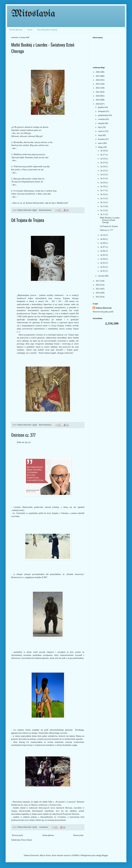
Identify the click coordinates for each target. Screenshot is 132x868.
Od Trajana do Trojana (28, 220)
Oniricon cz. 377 (23, 435)
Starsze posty (78, 835)
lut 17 (103, 190)
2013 (98, 297)
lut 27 (103, 155)
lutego (101, 147)
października (103, 115)
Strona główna (16, 30)
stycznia (101, 276)
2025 (98, 76)
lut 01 (103, 271)
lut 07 (103, 247)
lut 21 (103, 178)
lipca (100, 127)
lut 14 (103, 202)
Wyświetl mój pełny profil (103, 312)
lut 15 (103, 198)
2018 (98, 104)
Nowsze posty (17, 835)
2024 (98, 80)
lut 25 (103, 163)
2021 (98, 92)
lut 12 (103, 210)
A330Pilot (75, 855)
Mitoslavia (33, 14)
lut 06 (103, 251)
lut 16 (103, 194)
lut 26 (103, 159)
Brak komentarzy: (46, 210)
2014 (98, 293)
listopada (102, 111)
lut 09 (103, 239)
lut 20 (103, 183)
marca (101, 143)
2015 (98, 289)
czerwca (101, 131)
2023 (98, 84)
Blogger (105, 855)
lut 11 (103, 214)
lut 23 (103, 171)
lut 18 (103, 187)
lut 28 (103, 151)
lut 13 (103, 206)
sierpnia (101, 123)
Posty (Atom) (27, 840)
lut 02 (103, 267)
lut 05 (103, 255)
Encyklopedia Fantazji (47, 30)
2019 (98, 100)
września (102, 119)
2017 (98, 281)
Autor (30, 30)
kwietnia (102, 139)
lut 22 (103, 175)
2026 (98, 72)
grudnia (101, 107)
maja (100, 135)
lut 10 (103, 235)
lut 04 (103, 259)
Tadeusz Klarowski (103, 308)
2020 (98, 96)
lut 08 (103, 243)
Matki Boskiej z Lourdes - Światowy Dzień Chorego (110, 220)
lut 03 (103, 263)
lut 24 (103, 167)
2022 (98, 88)
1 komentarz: (44, 827)
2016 (98, 285)
